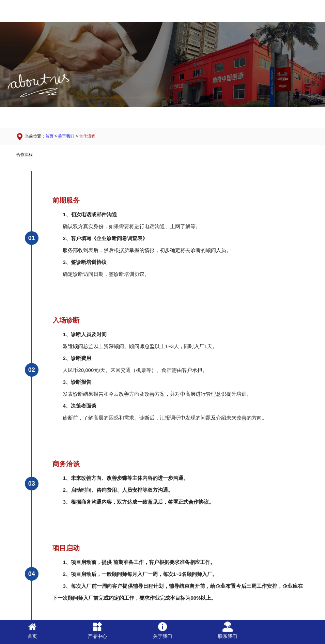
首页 (49, 136)
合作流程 (87, 136)
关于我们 (66, 136)
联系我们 (228, 630)
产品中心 (97, 630)
